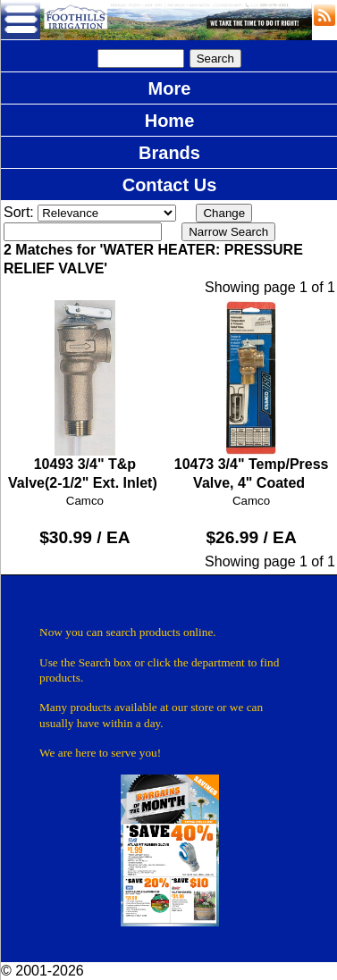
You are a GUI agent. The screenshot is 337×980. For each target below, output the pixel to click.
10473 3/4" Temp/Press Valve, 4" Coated (251, 395)
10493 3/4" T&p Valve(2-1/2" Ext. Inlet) (85, 395)
